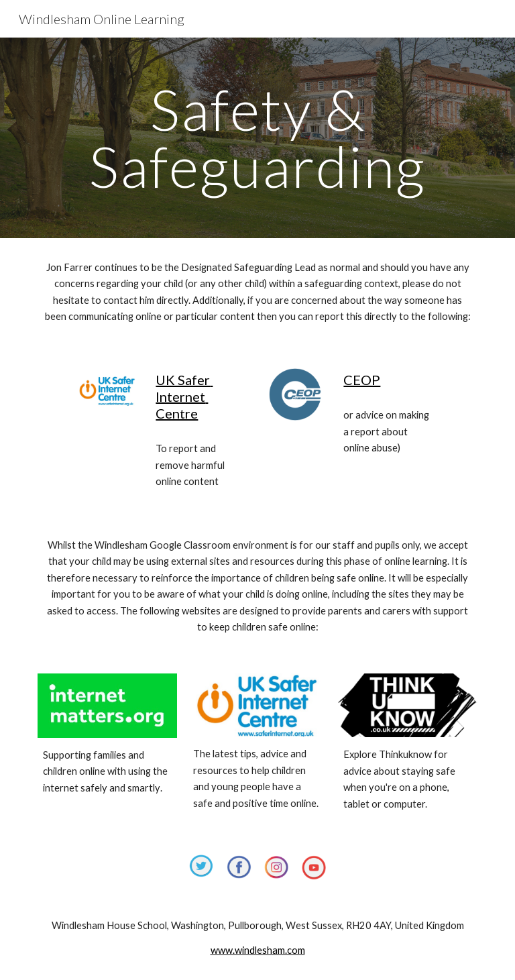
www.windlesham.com (258, 950)
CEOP (362, 380)
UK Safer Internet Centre (184, 396)
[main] (257, 138)
